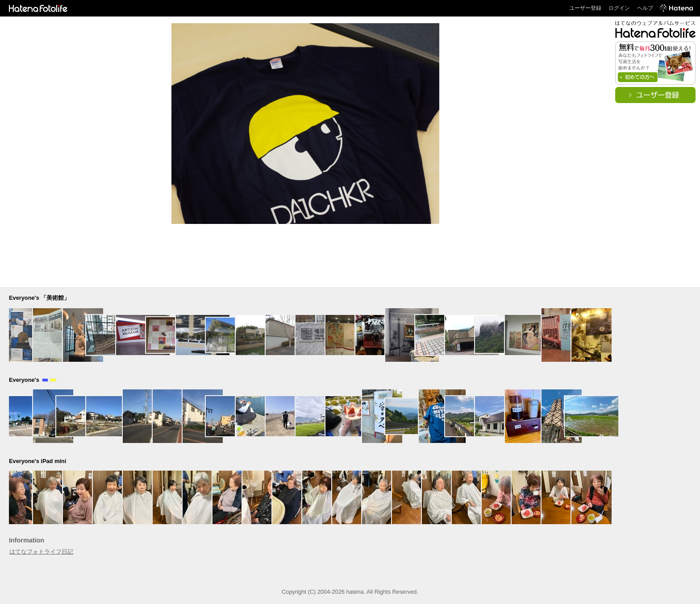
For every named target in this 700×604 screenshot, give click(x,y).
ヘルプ (645, 8)
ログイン (619, 8)
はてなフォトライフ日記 (41, 552)
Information (27, 540)
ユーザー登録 (585, 8)
